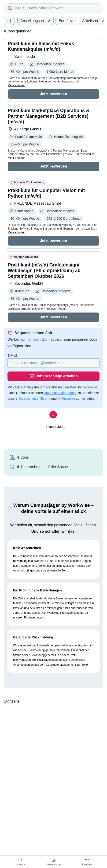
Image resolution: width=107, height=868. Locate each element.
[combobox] (53, 8)
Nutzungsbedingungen (60, 393)
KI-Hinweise (66, 399)
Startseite (12, 701)
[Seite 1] (53, 415)
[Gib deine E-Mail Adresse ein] (53, 363)
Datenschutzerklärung (34, 399)
